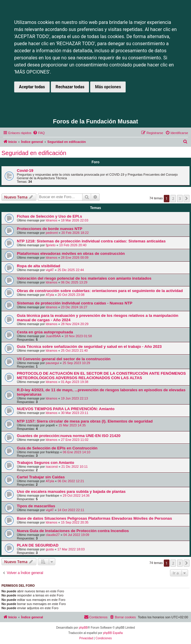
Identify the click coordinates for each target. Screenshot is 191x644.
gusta (50, 549)
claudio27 (53, 535)
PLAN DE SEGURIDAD (38, 545)
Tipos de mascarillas (36, 506)
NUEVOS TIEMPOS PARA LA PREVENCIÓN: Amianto (66, 409)
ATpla (50, 295)
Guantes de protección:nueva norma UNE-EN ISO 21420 (69, 436)
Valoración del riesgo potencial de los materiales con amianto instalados (84, 278)
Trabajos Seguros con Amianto (46, 463)
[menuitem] (39, 133)
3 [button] (180, 198)
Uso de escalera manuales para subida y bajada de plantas (71, 491)
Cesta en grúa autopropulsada (45, 332)
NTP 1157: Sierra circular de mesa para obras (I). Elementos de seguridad (85, 421)
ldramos (52, 220)
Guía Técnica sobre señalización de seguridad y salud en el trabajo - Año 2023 (89, 347)
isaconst (52, 467)
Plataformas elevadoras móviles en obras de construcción (71, 253)
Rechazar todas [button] (70, 87)
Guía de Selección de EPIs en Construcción (57, 448)
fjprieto (51, 245)
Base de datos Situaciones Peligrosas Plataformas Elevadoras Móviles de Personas (94, 518)
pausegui (52, 363)
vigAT (50, 270)
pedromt (52, 233)
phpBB (83, 628)
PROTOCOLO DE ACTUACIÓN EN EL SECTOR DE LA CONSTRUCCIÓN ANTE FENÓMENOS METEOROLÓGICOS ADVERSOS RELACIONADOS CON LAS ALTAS (101, 376)
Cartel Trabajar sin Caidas (41, 477)
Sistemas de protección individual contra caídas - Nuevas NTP (75, 303)
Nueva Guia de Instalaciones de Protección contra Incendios (73, 531)
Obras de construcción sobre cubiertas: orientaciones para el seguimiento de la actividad (100, 291)
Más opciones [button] (108, 87)
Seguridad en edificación (34, 153)
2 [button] (173, 198)
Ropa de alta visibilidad (39, 266)
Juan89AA (53, 336)
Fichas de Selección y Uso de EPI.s (50, 216)
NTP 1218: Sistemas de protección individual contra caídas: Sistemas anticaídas (91, 241)
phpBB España (113, 633)
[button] (187, 198)
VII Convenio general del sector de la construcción (64, 359)
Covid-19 (25, 171)
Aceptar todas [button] (32, 87)
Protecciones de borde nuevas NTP (50, 229)
